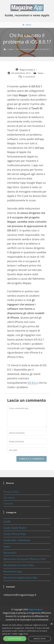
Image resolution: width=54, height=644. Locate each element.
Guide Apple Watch (15, 528)
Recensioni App (13, 571)
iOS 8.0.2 (33, 383)
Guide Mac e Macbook (17, 540)
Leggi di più (23, 634)
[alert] (27, 633)
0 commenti (29, 77)
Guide (7, 521)
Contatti (8, 504)
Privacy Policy (11, 492)
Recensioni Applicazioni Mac (20, 578)
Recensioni (10, 553)
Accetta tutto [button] (15, 639)
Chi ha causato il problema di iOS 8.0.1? (33, 49)
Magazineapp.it (35, 609)
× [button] (51, 624)
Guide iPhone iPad (15, 534)
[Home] (5, 49)
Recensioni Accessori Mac (19, 565)
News (40, 73)
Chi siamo (9, 498)
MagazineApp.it (27, 70)
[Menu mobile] (27, 25)
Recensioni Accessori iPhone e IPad (25, 559)
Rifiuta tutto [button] (40, 639)
